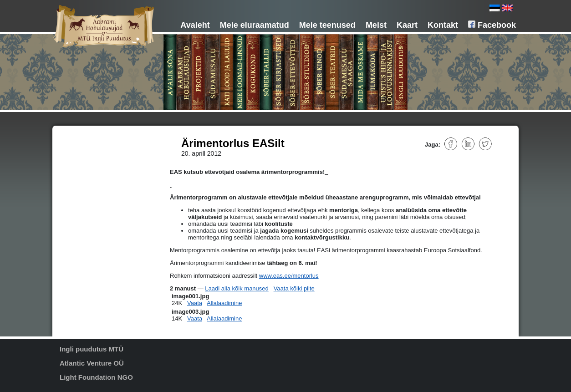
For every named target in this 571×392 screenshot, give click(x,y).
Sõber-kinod (90, 215)
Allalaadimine (224, 303)
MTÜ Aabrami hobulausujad (109, 152)
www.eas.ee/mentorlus (289, 276)
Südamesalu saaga (99, 228)
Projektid (86, 158)
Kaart (407, 25)
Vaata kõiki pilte (294, 288)
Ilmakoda (86, 241)
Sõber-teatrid (91, 222)
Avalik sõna (89, 139)
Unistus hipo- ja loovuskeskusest (90, 250)
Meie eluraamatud (255, 25)
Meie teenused (327, 25)
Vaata (195, 303)
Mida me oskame (96, 234)
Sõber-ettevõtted (95, 203)
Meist (376, 25)
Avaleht (195, 25)
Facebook (492, 25)
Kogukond (87, 183)
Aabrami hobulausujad (102, 145)
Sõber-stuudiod (94, 209)
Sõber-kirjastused (96, 196)
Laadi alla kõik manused (237, 288)
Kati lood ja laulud (97, 171)
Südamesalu (90, 164)
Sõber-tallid (89, 190)
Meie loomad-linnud (99, 177)
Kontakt (443, 25)
